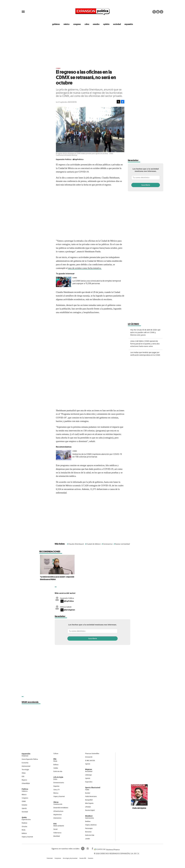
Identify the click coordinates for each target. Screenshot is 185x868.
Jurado (87, 839)
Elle (55, 759)
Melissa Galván (66, 607)
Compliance (58, 858)
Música (56, 793)
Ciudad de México (93, 544)
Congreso (25, 798)
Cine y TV (57, 790)
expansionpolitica (88, 849)
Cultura (56, 754)
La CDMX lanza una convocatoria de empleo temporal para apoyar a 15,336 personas (97, 282)
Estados (24, 805)
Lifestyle (88, 807)
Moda (24, 830)
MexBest (89, 816)
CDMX (87, 24)
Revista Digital (90, 810)
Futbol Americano (91, 796)
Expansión (26, 754)
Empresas (25, 756)
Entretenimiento (59, 783)
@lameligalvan (69, 610)
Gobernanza (57, 833)
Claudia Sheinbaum (76, 544)
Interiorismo (57, 818)
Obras (24, 773)
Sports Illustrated (93, 787)
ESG (23, 776)
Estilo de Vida (90, 835)
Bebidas (88, 821)
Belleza (24, 833)
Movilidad (57, 836)
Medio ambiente (59, 826)
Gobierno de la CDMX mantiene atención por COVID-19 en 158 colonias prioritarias (97, 455)
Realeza (24, 823)
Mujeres (24, 780)
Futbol (87, 790)
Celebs (56, 768)
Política (25, 789)
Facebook (161, 12)
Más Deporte (89, 803)
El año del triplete (139, 808)
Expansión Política (67, 598)
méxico (67, 24)
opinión (106, 24)
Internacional (26, 766)
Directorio (90, 858)
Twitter (154, 12)
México (24, 795)
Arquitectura (58, 815)
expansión (129, 24)
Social (55, 829)
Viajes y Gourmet (27, 837)
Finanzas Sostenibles (92, 754)
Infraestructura (58, 811)
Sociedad (117, 24)
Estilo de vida (58, 772)
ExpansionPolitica (92, 849)
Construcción (58, 804)
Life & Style (58, 777)
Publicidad (50, 858)
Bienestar (88, 832)
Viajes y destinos (91, 825)
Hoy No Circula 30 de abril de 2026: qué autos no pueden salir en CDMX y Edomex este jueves (145, 332)
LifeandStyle (26, 783)
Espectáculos (26, 820)
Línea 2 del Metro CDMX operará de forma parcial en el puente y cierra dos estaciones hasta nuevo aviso (145, 344)
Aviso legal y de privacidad (70, 858)
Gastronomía (89, 818)
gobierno (56, 24)
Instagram (158, 12)
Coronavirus (108, 544)
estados (96, 24)
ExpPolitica (83, 849)
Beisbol (88, 793)
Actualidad (89, 772)
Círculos (24, 827)
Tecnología (25, 770)
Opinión (24, 808)
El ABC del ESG (90, 761)
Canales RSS (83, 858)
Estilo (55, 779)
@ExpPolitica (78, 159)
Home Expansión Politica (30, 759)
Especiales (89, 782)
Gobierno (25, 791)
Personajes (89, 828)
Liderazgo (88, 775)
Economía (25, 763)
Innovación (89, 757)
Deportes (56, 786)
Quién (24, 817)
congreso (77, 24)
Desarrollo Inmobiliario (61, 808)
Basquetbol (89, 800)
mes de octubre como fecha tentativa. (85, 268)
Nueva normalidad (122, 544)
